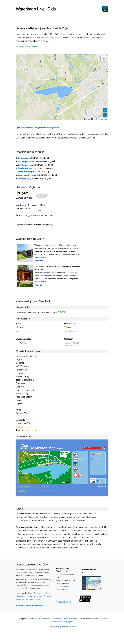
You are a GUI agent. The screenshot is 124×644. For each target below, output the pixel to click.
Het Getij (79, 619)
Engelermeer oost (25, 165)
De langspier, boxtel (26, 161)
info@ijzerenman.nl (23, 427)
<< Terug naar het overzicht (27, 47)
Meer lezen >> (40, 261)
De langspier (23, 158)
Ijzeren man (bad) (25, 172)
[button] (104, 58)
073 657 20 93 (31, 430)
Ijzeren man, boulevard (27, 175)
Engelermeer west (25, 168)
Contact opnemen (63, 586)
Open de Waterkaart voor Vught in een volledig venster (37, 128)
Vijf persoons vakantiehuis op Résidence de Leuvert (55, 245)
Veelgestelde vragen (64, 602)
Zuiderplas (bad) (25, 178)
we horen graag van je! (31, 599)
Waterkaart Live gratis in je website (30, 605)
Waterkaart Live (48, 619)
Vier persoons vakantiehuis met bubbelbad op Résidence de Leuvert (57, 268)
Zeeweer (58, 619)
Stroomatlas (67, 619)
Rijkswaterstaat (101, 119)
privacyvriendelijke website (66, 627)
